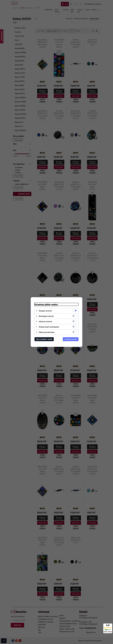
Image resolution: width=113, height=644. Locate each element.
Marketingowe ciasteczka (46, 316)
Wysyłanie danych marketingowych (49, 327)
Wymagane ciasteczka (45, 311)
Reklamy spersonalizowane (47, 332)
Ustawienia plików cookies (46, 304)
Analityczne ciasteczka (45, 321)
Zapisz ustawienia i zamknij (44, 339)
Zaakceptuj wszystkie (71, 339)
